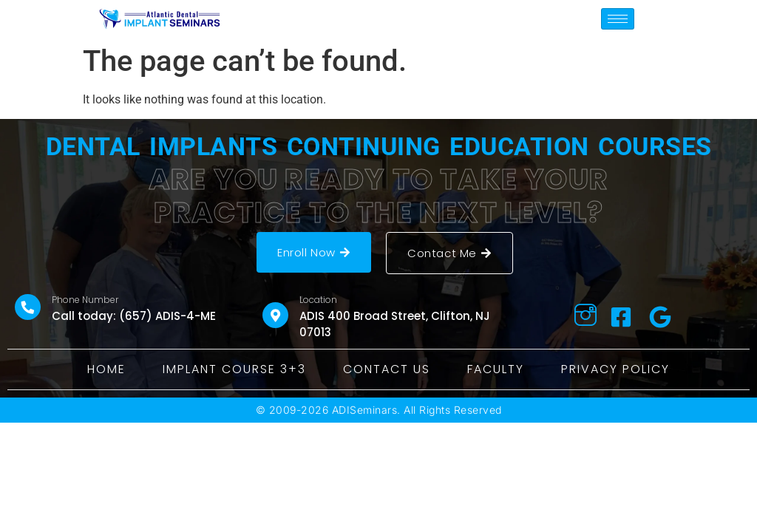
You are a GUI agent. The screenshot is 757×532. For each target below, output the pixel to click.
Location (318, 300)
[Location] (275, 315)
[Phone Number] (28, 307)
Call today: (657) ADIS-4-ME (134, 316)
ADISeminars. (366, 410)
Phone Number (85, 300)
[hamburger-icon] (618, 19)
